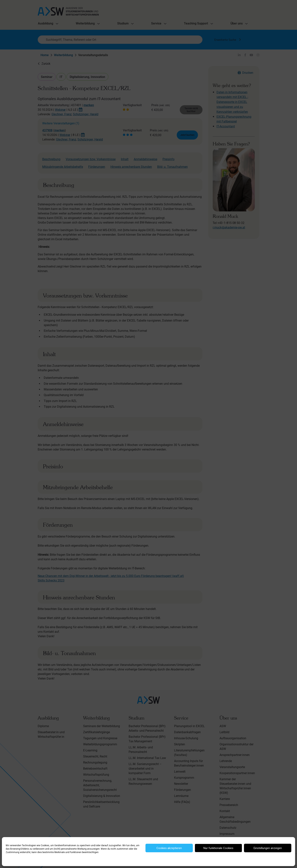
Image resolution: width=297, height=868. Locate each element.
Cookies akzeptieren (169, 848)
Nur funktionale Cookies (218, 848)
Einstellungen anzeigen (268, 848)
